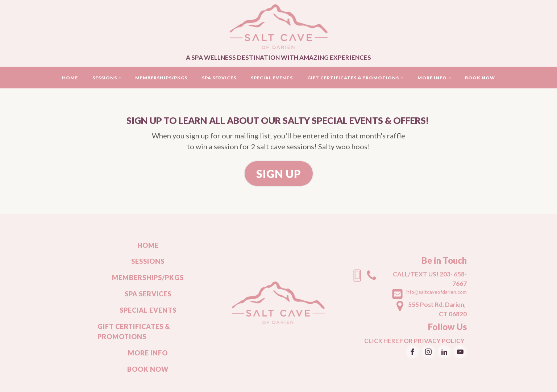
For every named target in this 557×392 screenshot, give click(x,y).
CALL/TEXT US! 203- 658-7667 (430, 279)
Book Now (480, 78)
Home (70, 78)
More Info (432, 78)
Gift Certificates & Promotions (353, 78)
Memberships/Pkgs (161, 78)
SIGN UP (279, 174)
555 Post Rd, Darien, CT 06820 (437, 309)
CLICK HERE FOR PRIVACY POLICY (415, 341)
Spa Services (219, 78)
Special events (272, 78)
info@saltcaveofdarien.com (436, 292)
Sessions (105, 78)
